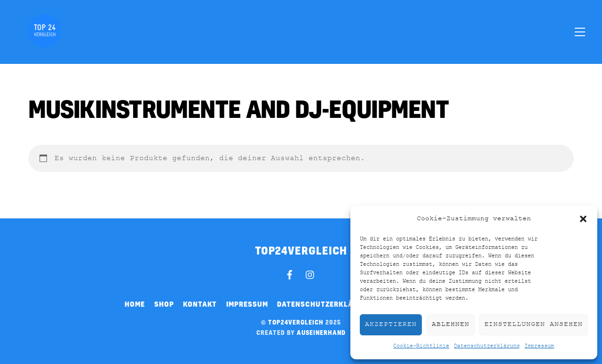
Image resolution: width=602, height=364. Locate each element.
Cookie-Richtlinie (421, 346)
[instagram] (310, 273)
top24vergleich (296, 322)
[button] (583, 219)
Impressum (539, 346)
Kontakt (200, 304)
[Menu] (580, 31)
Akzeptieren (391, 324)
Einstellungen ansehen (534, 324)
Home (135, 304)
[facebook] (290, 273)
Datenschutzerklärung (487, 346)
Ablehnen (451, 324)
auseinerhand (321, 333)
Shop (164, 304)
